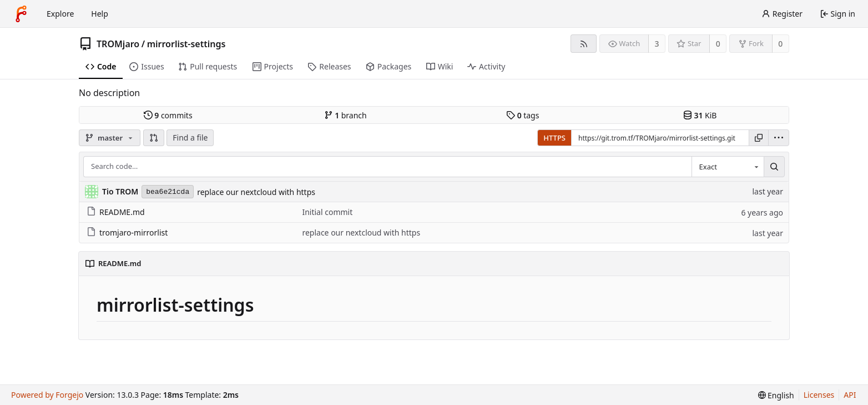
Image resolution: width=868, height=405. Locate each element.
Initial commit (327, 212)
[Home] (21, 14)
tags (523, 115)
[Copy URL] (759, 138)
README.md (116, 212)
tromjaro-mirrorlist (127, 232)
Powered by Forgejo (47, 395)
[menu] (779, 138)
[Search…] (774, 167)
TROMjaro (118, 44)
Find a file (190, 137)
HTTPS (554, 138)
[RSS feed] (584, 44)
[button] (154, 138)
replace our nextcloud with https (256, 192)
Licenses (819, 395)
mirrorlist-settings (186, 44)
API (850, 395)
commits (168, 115)
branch (345, 115)
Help (100, 14)
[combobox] (728, 167)
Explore (60, 14)
